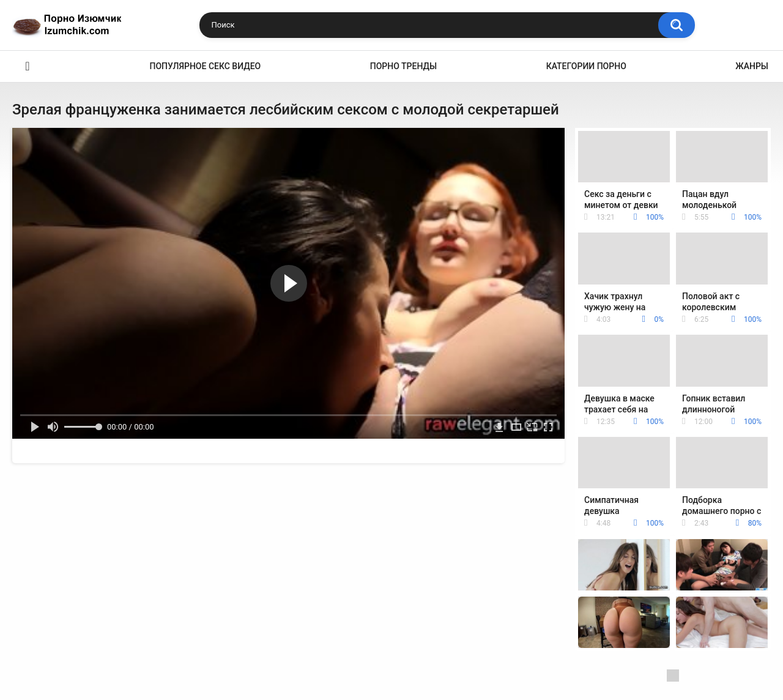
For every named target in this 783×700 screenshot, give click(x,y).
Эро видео (28, 66)
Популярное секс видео (206, 66)
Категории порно (586, 66)
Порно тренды (403, 66)
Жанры (752, 66)
